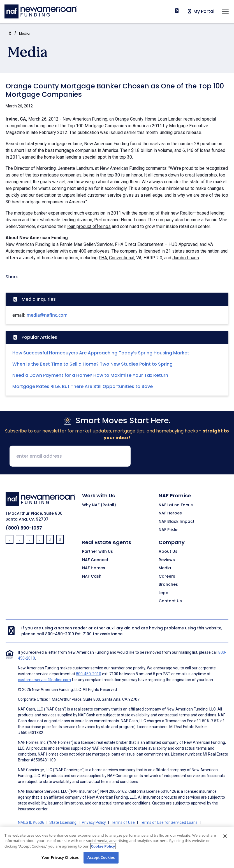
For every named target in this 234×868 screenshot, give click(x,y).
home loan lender (61, 157)
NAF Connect (95, 560)
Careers (167, 577)
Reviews (167, 560)
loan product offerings (89, 226)
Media (24, 33)
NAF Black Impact (177, 522)
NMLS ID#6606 (31, 822)
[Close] (225, 836)
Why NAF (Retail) (99, 505)
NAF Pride (168, 530)
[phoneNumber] (177, 11)
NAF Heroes (170, 513)
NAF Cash (92, 577)
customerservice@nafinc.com (44, 680)
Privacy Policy (94, 822)
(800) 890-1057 (24, 528)
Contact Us (170, 601)
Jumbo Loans (186, 258)
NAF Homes (94, 568)
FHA (103, 258)
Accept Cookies (101, 857)
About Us (168, 552)
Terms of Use (123, 822)
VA (139, 258)
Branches (168, 585)
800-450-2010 (60, 634)
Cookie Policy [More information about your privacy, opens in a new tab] (103, 846)
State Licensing (63, 822)
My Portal (201, 11)
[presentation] (178, 457)
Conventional (122, 258)
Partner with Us (98, 552)
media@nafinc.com (47, 315)
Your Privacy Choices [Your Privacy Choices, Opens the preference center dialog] (60, 857)
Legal (164, 593)
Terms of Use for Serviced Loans (169, 822)
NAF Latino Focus (176, 505)
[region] (117, 848)
